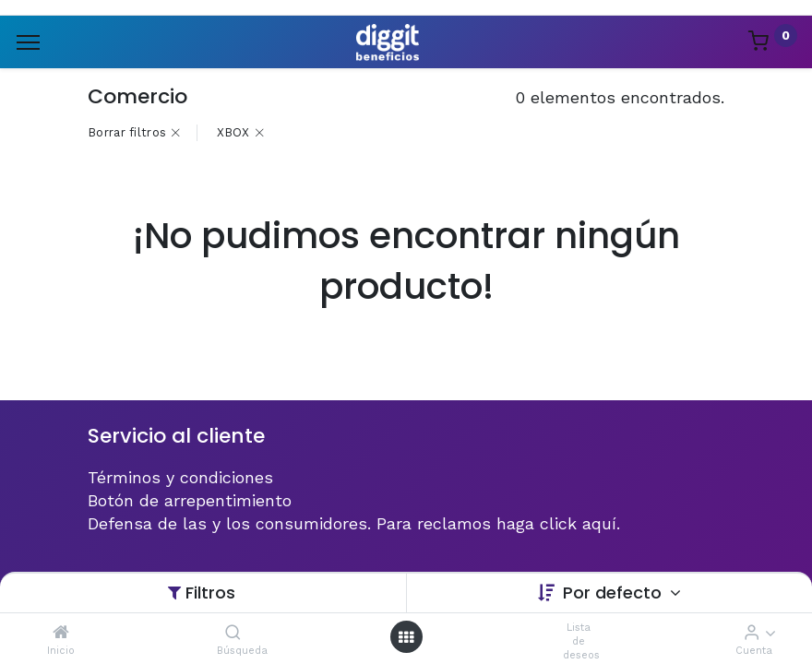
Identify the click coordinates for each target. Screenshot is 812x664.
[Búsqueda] (233, 632)
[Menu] (28, 42)
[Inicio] (61, 632)
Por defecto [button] (615, 593)
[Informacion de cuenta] (752, 632)
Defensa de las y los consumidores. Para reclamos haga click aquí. (354, 523)
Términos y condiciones (180, 477)
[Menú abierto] (406, 637)
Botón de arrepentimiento (190, 500)
